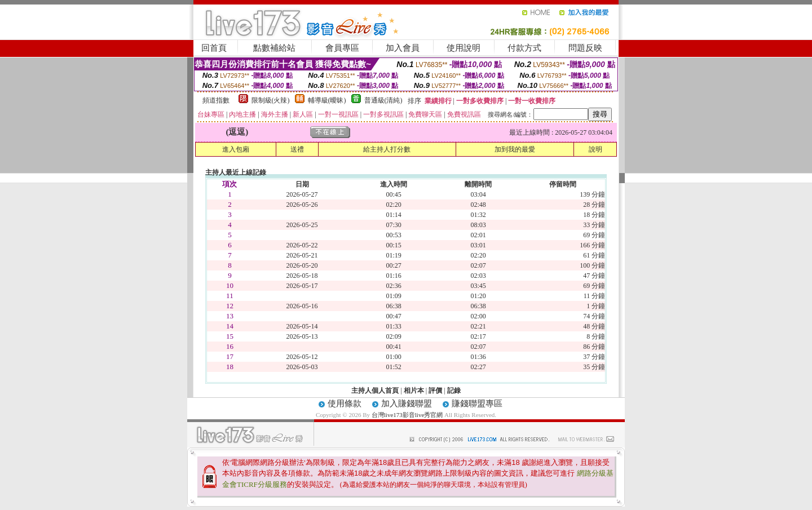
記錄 (454, 391)
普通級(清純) (383, 100)
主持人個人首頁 (375, 391)
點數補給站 (274, 48)
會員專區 (342, 48)
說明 (595, 149)
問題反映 (585, 48)
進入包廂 (236, 149)
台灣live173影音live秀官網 (407, 415)
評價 (435, 391)
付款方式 (524, 48)
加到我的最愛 (515, 149)
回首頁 (214, 48)
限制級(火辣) (271, 100)
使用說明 (464, 48)
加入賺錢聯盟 (407, 403)
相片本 (414, 391)
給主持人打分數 (387, 149)
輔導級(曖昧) (327, 100)
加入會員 (403, 48)
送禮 (297, 149)
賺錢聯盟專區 (477, 403)
